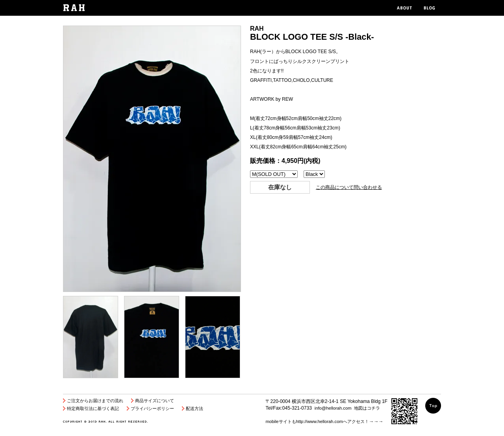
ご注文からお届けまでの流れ (95, 401)
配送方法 (195, 408)
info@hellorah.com (333, 408)
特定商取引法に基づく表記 (93, 408)
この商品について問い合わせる (349, 187)
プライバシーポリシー (152, 408)
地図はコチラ (367, 408)
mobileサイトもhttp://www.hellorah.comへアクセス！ (317, 421)
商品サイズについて (155, 401)
